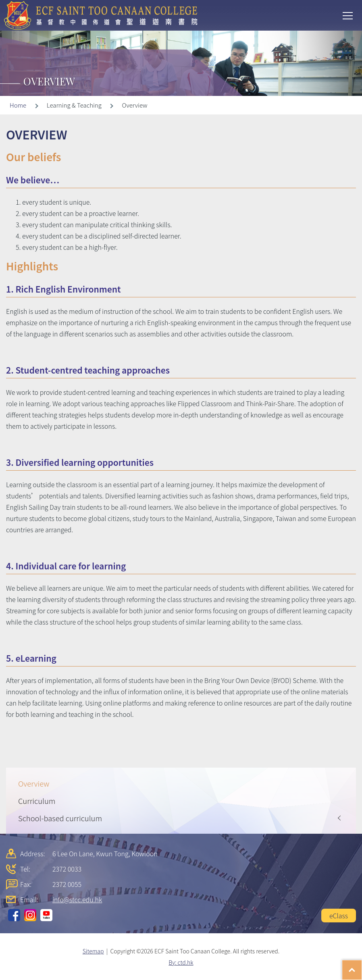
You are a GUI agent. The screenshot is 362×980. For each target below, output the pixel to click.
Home (18, 105)
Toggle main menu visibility (348, 15)
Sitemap (93, 951)
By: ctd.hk (181, 962)
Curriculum (37, 801)
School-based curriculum (60, 818)
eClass (339, 916)
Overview (34, 783)
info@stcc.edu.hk (77, 899)
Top (362, 966)
